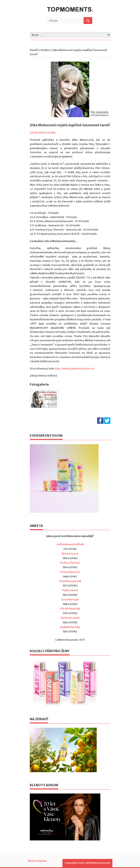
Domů (34, 50)
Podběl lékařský (70, 627)
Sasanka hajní (70, 600)
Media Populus (37, 861)
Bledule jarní (70, 554)
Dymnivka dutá (70, 618)
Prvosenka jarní (70, 572)
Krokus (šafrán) (70, 563)
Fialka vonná (70, 590)
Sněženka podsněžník (70, 544)
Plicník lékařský (70, 609)
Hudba (45, 50)
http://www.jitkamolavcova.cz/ (75, 369)
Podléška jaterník (70, 581)
